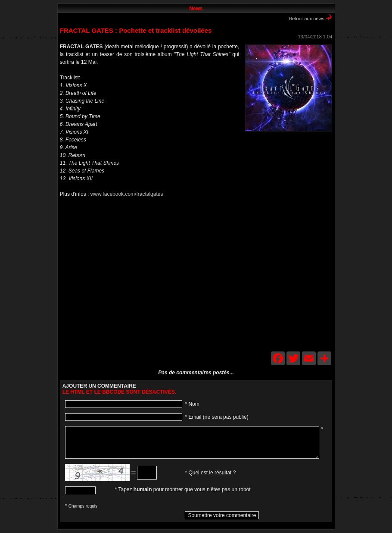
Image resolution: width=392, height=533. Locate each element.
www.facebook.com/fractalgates (127, 194)
